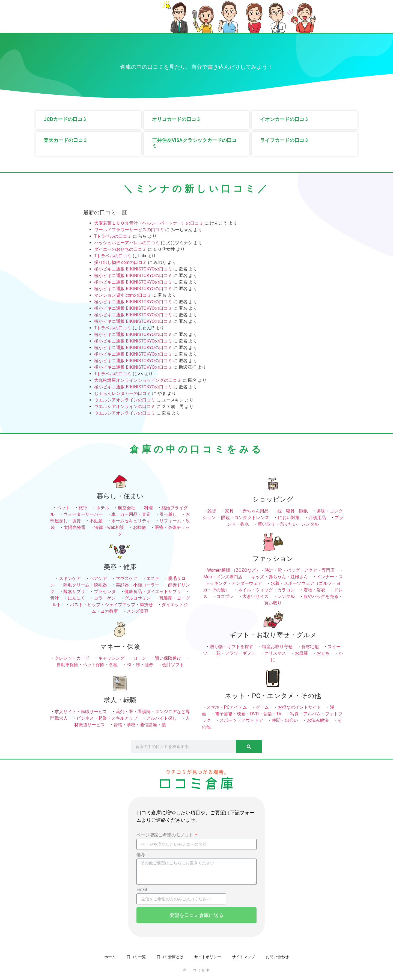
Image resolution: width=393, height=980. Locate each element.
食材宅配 (310, 647)
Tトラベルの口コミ (113, 236)
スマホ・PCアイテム (227, 707)
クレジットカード (72, 658)
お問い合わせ (277, 957)
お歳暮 (301, 653)
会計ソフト (173, 665)
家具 (229, 511)
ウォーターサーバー (83, 514)
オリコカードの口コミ (177, 119)
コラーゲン (105, 598)
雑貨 (212, 511)
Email (142, 890)
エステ (153, 578)
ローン (140, 658)
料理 (148, 508)
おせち (323, 653)
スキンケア (70, 578)
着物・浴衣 (314, 590)
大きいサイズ (255, 596)
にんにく (76, 598)
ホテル (103, 508)
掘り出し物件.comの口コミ (120, 262)
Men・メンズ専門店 (223, 577)
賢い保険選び (168, 658)
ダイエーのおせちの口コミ (120, 249)
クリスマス (275, 653)
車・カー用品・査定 (131, 514)
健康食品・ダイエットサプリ (153, 592)
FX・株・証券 (140, 665)
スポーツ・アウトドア (241, 720)
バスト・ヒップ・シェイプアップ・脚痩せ (111, 605)
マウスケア (127, 578)
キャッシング (111, 658)
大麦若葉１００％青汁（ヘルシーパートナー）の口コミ (149, 223)
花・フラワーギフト (236, 653)
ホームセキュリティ (131, 521)
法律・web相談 (109, 527)
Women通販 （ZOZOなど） (234, 570)
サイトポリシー (208, 957)
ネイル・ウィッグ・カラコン (266, 590)
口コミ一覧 (136, 957)
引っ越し (168, 514)
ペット (63, 508)
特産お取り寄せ (277, 647)
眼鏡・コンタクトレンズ (245, 518)
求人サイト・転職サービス (81, 712)
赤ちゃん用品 (255, 511)
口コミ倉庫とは (170, 957)
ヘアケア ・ (103, 578)
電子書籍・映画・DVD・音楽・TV (248, 714)
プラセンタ (105, 592)
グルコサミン (138, 598)
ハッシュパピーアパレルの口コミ (127, 243)
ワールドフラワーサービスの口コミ (129, 230)
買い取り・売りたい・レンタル (288, 524)
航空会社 (127, 508)
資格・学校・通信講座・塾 (140, 725)
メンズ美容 (138, 611)
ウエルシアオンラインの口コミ (125, 400)
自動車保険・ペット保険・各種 (87, 665)
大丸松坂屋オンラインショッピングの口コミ (138, 380)
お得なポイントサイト (299, 707)
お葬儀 (139, 527)
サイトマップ (243, 957)
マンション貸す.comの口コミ (123, 295)
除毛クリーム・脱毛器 (85, 585)
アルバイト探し (162, 718)
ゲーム (262, 707)
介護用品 (317, 518)
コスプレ (225, 596)
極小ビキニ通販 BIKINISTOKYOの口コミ (133, 269)
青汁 (55, 598)
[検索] (249, 747)
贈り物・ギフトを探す (231, 647)
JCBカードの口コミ (65, 119)
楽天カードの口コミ (66, 140)
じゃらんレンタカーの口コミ (123, 393)
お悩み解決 (318, 720)
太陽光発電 (75, 527)
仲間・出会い (285, 720)
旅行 (83, 508)
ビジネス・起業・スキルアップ (107, 718)
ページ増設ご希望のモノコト (165, 835)
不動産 (96, 521)
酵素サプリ (74, 592)
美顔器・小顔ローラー (138, 585)
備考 (141, 855)
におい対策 (289, 518)
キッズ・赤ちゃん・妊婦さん (279, 577)
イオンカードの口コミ (285, 119)
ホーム (110, 957)
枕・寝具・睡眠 (293, 511)
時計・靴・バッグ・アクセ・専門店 (300, 570)
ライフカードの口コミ (285, 140)
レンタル (286, 596)
